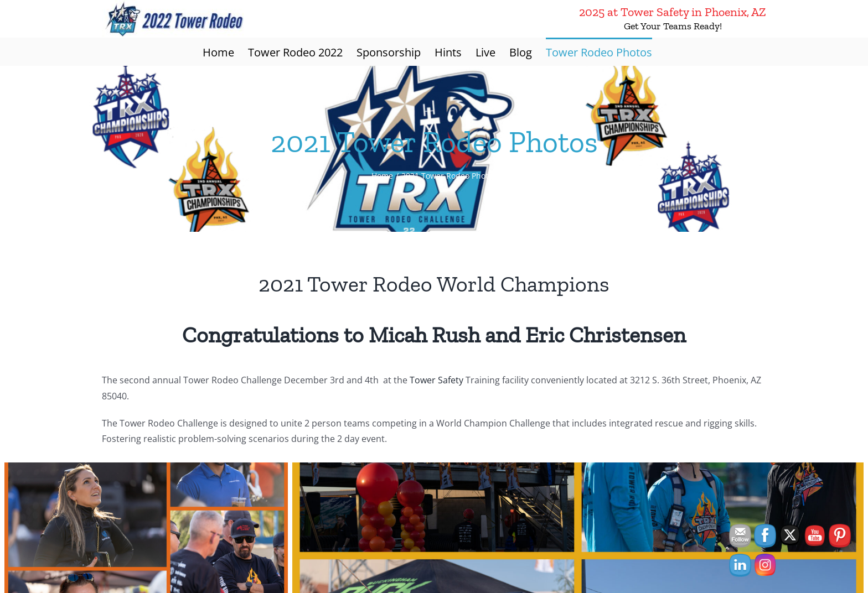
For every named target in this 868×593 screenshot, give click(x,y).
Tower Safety (436, 380)
